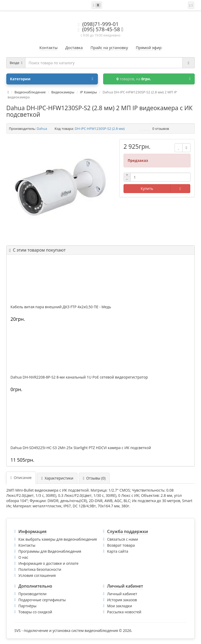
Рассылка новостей (124, 612)
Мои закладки (119, 606)
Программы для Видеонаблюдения (50, 551)
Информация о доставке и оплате (48, 563)
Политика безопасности (40, 569)
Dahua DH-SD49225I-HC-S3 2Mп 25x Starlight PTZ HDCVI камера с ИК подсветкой (81, 448)
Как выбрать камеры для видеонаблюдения (58, 539)
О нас (23, 557)
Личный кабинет (122, 594)
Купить (147, 188)
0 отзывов (161, 129)
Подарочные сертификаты (42, 600)
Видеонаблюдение (30, 92)
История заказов (122, 600)
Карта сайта (118, 551)
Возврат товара (121, 545)
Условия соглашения (37, 575)
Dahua (42, 129)
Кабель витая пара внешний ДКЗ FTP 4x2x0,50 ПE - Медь (61, 307)
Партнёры (27, 606)
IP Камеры (89, 92)
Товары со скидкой (35, 612)
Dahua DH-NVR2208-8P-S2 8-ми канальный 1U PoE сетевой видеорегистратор (79, 377)
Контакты (27, 545)
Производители (32, 594)
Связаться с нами (122, 539)
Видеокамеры (63, 92)
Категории (52, 79)
